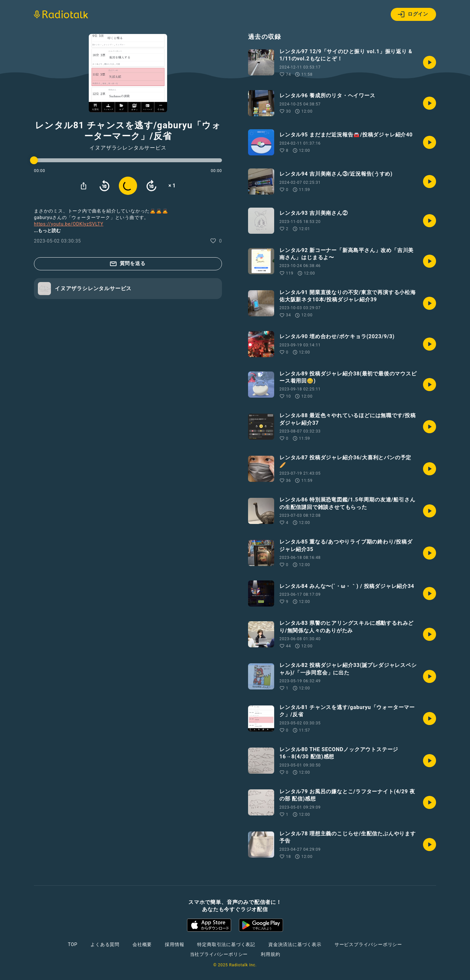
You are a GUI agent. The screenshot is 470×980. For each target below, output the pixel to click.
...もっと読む (47, 230)
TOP (73, 944)
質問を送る (127, 264)
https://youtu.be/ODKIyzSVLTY (69, 224)
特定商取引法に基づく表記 (226, 944)
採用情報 (174, 944)
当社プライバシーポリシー (219, 954)
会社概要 (142, 944)
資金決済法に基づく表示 (295, 944)
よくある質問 (105, 944)
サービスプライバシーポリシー (368, 944)
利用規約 (270, 954)
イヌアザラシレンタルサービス (128, 148)
